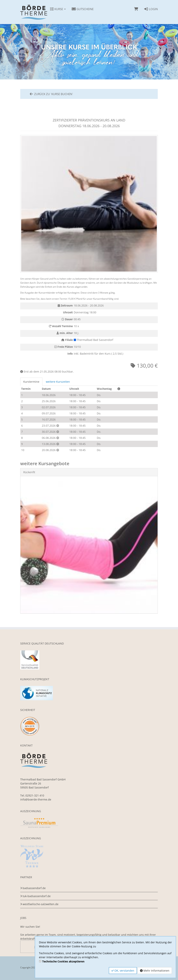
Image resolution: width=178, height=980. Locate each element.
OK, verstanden (123, 971)
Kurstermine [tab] (31, 382)
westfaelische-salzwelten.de (40, 904)
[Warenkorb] (136, 9)
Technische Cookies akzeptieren (63, 961)
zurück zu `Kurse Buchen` (51, 94)
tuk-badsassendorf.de (37, 896)
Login (151, 9)
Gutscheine (83, 9)
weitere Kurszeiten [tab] (58, 382)
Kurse (58, 9)
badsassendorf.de (34, 888)
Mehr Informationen (155, 971)
